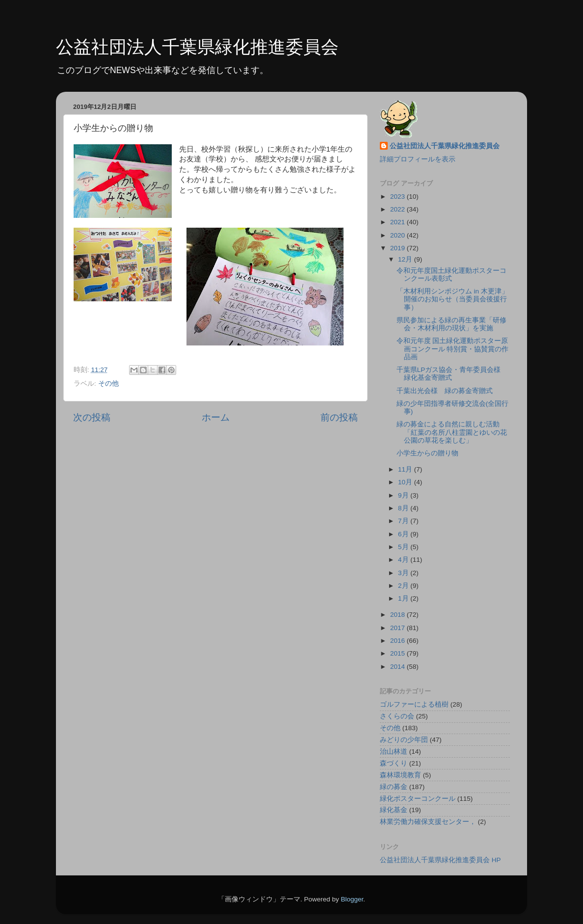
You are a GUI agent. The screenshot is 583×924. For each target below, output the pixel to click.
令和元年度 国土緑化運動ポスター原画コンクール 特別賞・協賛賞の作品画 (453, 349)
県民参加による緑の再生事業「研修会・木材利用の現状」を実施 (451, 324)
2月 (404, 586)
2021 (398, 222)
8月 (404, 508)
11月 (406, 469)
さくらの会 (397, 716)
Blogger (352, 899)
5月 (404, 547)
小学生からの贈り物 (427, 453)
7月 (404, 521)
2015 (398, 653)
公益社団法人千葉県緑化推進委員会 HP (440, 860)
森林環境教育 (400, 775)
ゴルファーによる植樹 (414, 704)
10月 (406, 482)
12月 (406, 259)
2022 (398, 209)
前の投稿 (339, 417)
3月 (404, 573)
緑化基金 (394, 810)
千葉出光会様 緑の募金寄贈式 (445, 391)
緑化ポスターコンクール (418, 799)
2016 (398, 641)
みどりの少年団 (404, 740)
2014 (398, 667)
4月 (404, 560)
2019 (398, 248)
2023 (398, 197)
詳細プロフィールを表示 (418, 159)
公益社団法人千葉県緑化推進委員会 (197, 47)
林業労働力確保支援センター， (428, 822)
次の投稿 (92, 417)
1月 (404, 598)
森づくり (394, 763)
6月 (404, 534)
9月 (404, 495)
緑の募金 (394, 787)
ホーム (216, 417)
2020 (398, 235)
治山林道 (394, 752)
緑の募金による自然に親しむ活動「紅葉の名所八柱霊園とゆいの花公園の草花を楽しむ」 (452, 432)
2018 (398, 615)
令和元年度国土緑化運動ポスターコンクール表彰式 (451, 275)
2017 (398, 628)
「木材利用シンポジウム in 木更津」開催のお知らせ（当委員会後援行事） (452, 299)
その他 (108, 383)
